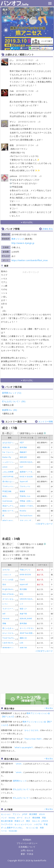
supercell (24, 584)
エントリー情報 (46, 422)
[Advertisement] (31, 292)
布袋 (42, 828)
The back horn (26, 516)
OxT (22, 467)
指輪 (4, 623)
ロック (28, 818)
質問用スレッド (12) (12, 393)
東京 (28, 821)
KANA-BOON (25, 575)
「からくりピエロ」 (32, 730)
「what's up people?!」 (24, 747)
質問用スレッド (20, 781)
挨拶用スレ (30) (10, 410)
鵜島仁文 (23, 638)
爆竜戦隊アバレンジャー (12, 648)
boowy (12, 818)
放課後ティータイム (28, 472)
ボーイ (20, 818)
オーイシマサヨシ (27, 628)
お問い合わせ (27, 850)
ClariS (22, 580)
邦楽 (44, 818)
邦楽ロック (19, 821)
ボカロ (42, 814)
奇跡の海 (6, 447)
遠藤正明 (23, 648)
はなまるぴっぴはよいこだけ (14, 442)
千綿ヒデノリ (25, 570)
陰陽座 (22, 491)
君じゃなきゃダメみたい (12, 628)
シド (22, 604)
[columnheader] (27, 438)
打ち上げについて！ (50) (14, 401)
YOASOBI (13, 831)
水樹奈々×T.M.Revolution (30, 506)
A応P (22, 442)
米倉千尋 (23, 614)
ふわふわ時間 (8, 472)
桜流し (5, 496)
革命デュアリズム (10, 506)
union (5, 467)
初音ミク (23, 609)
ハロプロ (38, 824)
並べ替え (7, 433)
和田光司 (23, 457)
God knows (7, 501)
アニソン (17, 814)
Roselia (23, 511)
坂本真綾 (23, 447)
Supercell (24, 481)
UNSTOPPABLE (9, 477)
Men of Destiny (9, 594)
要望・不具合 (27, 854)
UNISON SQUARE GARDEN (31, 462)
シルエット (7, 575)
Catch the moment (11, 643)
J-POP (25, 814)
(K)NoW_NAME (26, 619)
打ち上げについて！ (22, 789)
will (4, 614)
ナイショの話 (8, 580)
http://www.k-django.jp (23, 243)
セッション (6, 814)
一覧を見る (48, 708)
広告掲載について (27, 847)
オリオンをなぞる (10, 599)
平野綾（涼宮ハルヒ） (29, 501)
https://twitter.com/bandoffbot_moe (30, 260)
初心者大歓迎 (7, 821)
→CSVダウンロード (44, 524)
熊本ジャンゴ (18, 239)
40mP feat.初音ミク (28, 633)
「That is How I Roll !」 (33, 739)
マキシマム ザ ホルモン (29, 520)
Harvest (6, 619)
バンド (4, 818)
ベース (4, 831)
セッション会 (32, 828)
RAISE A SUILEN (26, 477)
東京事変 (33, 814)
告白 (4, 584)
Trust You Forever (10, 638)
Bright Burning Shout (12, 589)
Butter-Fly (7, 457)
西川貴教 (23, 589)
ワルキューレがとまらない (13, 486)
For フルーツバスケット (12, 452)
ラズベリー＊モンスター (12, 609)
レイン (5, 604)
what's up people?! (11, 520)
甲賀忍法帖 (7, 491)
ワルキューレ (25, 486)
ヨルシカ (36, 821)
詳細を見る (48, 229)
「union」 (19, 764)
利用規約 (27, 840)
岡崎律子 (23, 452)
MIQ (22, 594)
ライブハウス (7, 824)
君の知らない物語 (10, 481)
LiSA (22, 643)
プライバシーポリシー (27, 843)
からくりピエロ (9, 633)
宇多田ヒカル (25, 496)
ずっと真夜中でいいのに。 (13, 828)
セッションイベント (23, 824)
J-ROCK (45, 821)
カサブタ (6, 570)
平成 (46, 824)
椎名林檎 (36, 818)
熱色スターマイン (10, 511)
